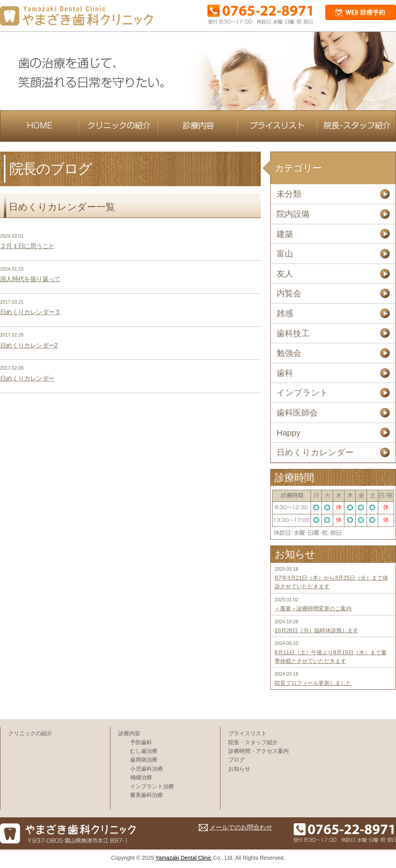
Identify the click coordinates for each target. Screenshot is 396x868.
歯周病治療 (144, 760)
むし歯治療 (144, 751)
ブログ (236, 760)
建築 (285, 234)
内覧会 (289, 293)
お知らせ (239, 769)
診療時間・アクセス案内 (258, 751)
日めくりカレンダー (27, 378)
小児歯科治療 (147, 769)
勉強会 (289, 353)
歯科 (285, 373)
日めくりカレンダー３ (30, 312)
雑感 (285, 313)
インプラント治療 (152, 786)
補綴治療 (141, 777)
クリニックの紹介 (30, 733)
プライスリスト (247, 733)
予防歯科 (141, 742)
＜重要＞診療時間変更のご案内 (313, 608)
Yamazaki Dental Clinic (184, 858)
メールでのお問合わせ (241, 827)
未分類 (289, 194)
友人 (285, 274)
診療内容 (129, 733)
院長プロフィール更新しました (313, 683)
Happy (289, 433)
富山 (285, 254)
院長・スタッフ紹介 (253, 742)
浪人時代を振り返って (30, 279)
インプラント (302, 393)
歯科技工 (293, 333)
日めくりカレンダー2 (29, 345)
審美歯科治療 (147, 795)
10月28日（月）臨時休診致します (316, 630)
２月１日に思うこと (27, 246)
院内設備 (293, 214)
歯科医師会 (297, 413)
